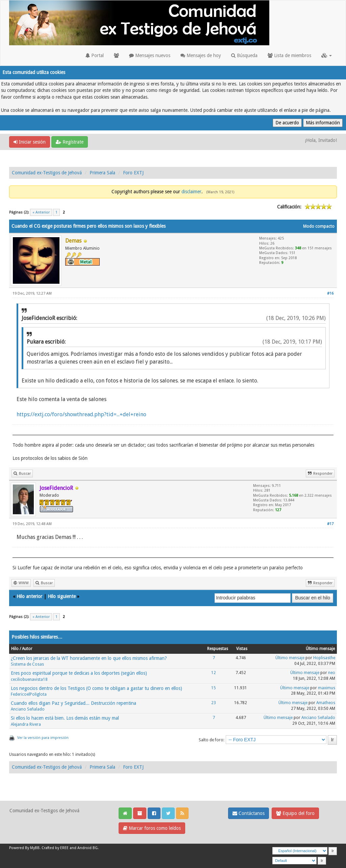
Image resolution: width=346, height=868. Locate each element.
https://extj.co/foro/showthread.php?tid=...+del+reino (81, 414)
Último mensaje (290, 658)
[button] (327, 55)
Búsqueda (244, 55)
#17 (330, 524)
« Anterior (41, 212)
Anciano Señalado (28, 709)
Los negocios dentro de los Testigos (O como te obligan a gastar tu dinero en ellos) (96, 688)
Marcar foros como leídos (152, 828)
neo (332, 673)
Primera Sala (102, 173)
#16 (330, 293)
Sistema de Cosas (27, 664)
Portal (95, 55)
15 (214, 688)
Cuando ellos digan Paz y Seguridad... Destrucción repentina (73, 703)
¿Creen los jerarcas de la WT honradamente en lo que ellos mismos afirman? (89, 658)
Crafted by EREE (55, 848)
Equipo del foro (295, 813)
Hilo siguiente (62, 596)
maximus (327, 688)
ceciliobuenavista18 (29, 679)
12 (214, 673)
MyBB (35, 848)
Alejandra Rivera (26, 724)
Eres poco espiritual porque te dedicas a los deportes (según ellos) (79, 673)
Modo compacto (319, 226)
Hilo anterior (29, 596)
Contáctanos (249, 813)
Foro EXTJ (133, 173)
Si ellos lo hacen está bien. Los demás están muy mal (65, 718)
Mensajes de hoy (201, 55)
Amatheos (326, 703)
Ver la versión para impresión (43, 738)
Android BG (88, 848)
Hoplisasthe (324, 658)
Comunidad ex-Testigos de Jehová (47, 173)
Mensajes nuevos (150, 55)
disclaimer (191, 192)
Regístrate (70, 142)
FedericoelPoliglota (29, 694)
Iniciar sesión (30, 142)
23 (214, 703)
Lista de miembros (289, 55)
